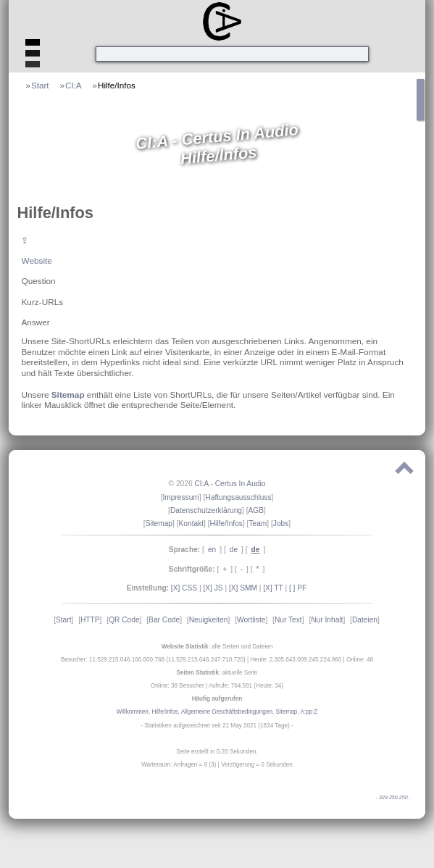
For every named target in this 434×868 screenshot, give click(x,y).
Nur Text (288, 620)
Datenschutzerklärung (206, 510)
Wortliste (251, 620)
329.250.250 (393, 798)
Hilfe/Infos (117, 85)
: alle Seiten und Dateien (217, 647)
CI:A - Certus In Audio (230, 484)
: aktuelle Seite (217, 673)
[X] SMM (243, 588)
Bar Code (164, 620)
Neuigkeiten (209, 620)
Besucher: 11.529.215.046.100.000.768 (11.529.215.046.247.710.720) (153, 660)
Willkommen (133, 712)
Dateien (365, 620)
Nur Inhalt (327, 620)
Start (40, 85)
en (212, 550)
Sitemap (68, 395)
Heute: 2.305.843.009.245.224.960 (296, 660)
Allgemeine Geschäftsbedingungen (227, 712)
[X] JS (213, 588)
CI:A (74, 85)
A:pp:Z (309, 712)
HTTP (90, 620)
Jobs (281, 523)
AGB (256, 510)
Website (36, 260)
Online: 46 (360, 660)
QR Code (124, 620)
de (234, 550)
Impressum (180, 497)
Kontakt (192, 523)
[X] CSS (184, 588)
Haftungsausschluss (238, 497)
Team (258, 523)
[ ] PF (298, 588)
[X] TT (273, 588)
